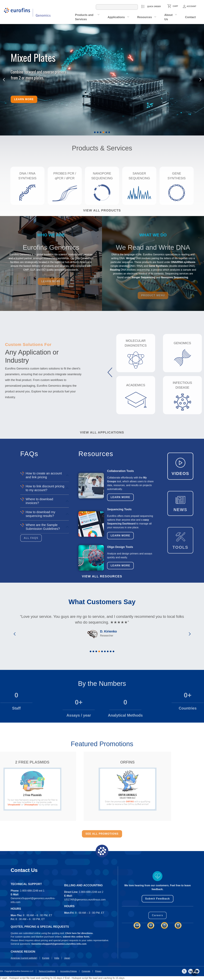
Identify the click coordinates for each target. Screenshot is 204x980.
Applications (116, 17)
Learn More (120, 529)
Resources (145, 17)
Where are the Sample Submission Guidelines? (43, 581)
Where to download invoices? (39, 555)
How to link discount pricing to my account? (45, 542)
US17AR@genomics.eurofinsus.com (85, 936)
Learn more (24, 99)
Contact (190, 17)
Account (189, 6)
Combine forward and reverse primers (38, 72)
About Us (168, 17)
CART (175, 6)
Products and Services (84, 17)
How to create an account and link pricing (44, 529)
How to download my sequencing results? (40, 568)
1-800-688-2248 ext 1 (32, 927)
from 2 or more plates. (27, 78)
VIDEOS (180, 496)
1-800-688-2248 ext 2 (91, 928)
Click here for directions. (79, 955)
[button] (95, 132)
